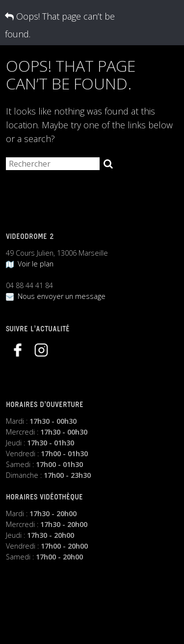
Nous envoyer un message (56, 296)
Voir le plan (30, 264)
